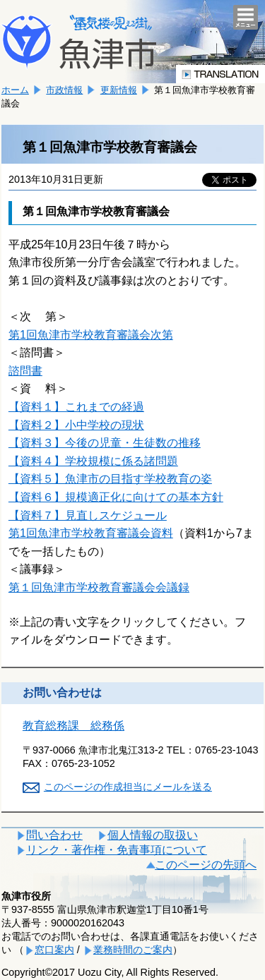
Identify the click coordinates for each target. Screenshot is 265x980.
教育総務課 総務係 (73, 726)
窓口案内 (54, 950)
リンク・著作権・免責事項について (117, 850)
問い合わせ (54, 835)
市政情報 (64, 90)
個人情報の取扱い (153, 835)
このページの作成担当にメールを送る (128, 787)
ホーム (15, 90)
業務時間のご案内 (133, 950)
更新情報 (119, 90)
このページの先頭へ (206, 865)
